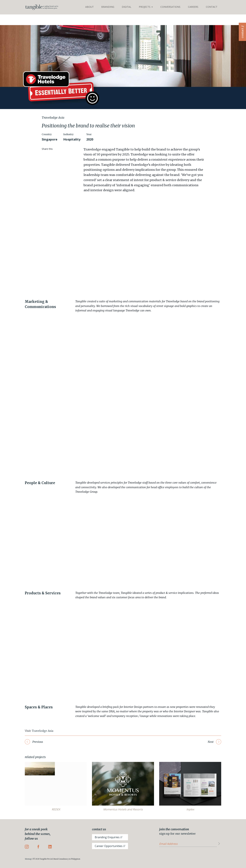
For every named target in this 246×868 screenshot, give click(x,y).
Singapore (50, 139)
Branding (108, 7)
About (89, 7)
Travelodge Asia (43, 731)
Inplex (190, 809)
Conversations (170, 7)
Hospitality (72, 139)
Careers (193, 7)
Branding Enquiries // (109, 837)
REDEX (56, 809)
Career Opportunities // (110, 846)
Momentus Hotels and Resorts (123, 809)
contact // (242, 32)
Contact (212, 7)
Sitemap (28, 859)
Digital (127, 7)
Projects (146, 7)
